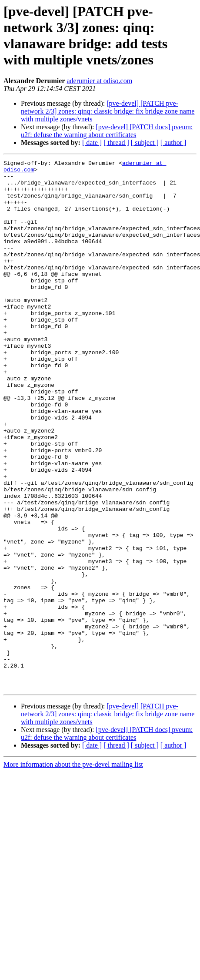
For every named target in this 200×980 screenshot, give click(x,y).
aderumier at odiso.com (99, 81)
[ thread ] (116, 143)
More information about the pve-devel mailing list (73, 870)
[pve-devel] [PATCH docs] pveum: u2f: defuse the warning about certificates (107, 131)
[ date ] (92, 143)
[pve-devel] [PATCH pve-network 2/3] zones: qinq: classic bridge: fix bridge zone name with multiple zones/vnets (108, 111)
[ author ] (173, 143)
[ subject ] (145, 143)
